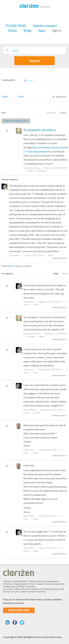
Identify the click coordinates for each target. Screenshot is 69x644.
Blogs (27, 30)
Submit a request (45, 26)
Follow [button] (63, 113)
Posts (21, 96)
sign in (10, 266)
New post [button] (61, 97)
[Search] (34, 50)
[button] (13, 129)
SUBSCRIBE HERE (19, 610)
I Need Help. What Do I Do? (16, 121)
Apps (42, 30)
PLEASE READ (16, 26)
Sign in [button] (57, 30)
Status (12, 30)
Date (56, 274)
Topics (5, 96)
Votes (65, 274)
